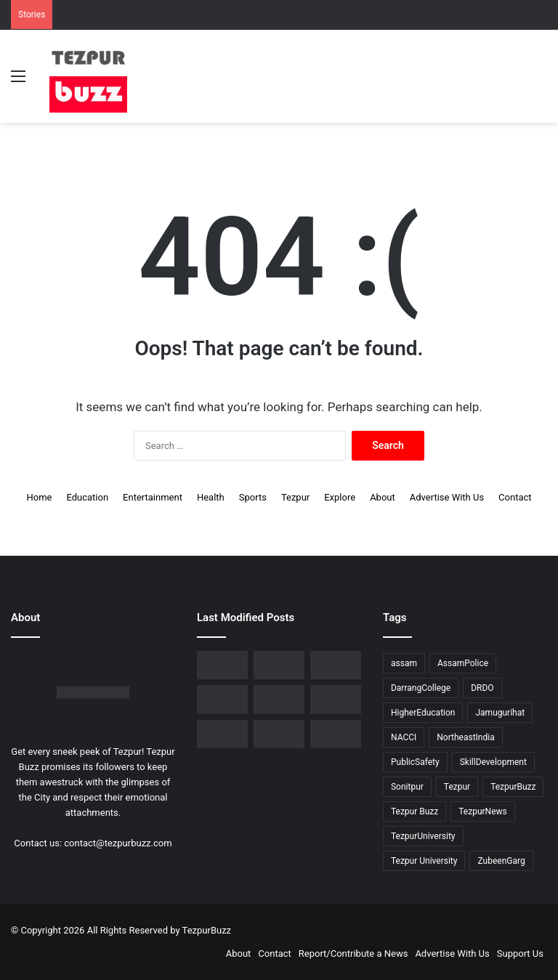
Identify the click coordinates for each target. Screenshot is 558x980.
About (383, 497)
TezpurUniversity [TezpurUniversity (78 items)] (423, 836)
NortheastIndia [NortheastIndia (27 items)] (465, 737)
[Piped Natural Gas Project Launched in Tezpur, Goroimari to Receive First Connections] (222, 699)
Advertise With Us (447, 497)
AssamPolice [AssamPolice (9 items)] (463, 663)
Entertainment (153, 497)
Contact (515, 497)
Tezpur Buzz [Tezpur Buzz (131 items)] (415, 811)
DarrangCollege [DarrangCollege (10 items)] (421, 688)
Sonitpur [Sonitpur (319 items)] (407, 787)
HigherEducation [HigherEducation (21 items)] (423, 713)
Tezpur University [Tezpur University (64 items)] (424, 861)
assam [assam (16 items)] (404, 663)
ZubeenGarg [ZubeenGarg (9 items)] (501, 861)
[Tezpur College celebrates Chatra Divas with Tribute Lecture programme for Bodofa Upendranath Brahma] (222, 665)
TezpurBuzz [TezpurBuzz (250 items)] (513, 787)
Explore (340, 497)
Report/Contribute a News (353, 953)
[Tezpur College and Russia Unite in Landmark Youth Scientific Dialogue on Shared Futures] (336, 734)
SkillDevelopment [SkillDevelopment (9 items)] (493, 762)
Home (39, 497)
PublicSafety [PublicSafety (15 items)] (415, 762)
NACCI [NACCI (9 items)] (404, 737)
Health (211, 497)
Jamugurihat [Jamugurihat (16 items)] (500, 713)
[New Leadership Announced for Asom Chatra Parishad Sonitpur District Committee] (336, 665)
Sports (253, 497)
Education (87, 497)
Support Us (520, 953)
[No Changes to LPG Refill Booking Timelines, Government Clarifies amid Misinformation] (279, 665)
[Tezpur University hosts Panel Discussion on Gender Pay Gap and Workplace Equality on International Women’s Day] (222, 734)
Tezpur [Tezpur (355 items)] (457, 787)
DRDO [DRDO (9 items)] (482, 688)
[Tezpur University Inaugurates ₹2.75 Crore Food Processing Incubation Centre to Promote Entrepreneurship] (279, 699)
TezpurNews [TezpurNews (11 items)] (482, 811)
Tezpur (295, 497)
